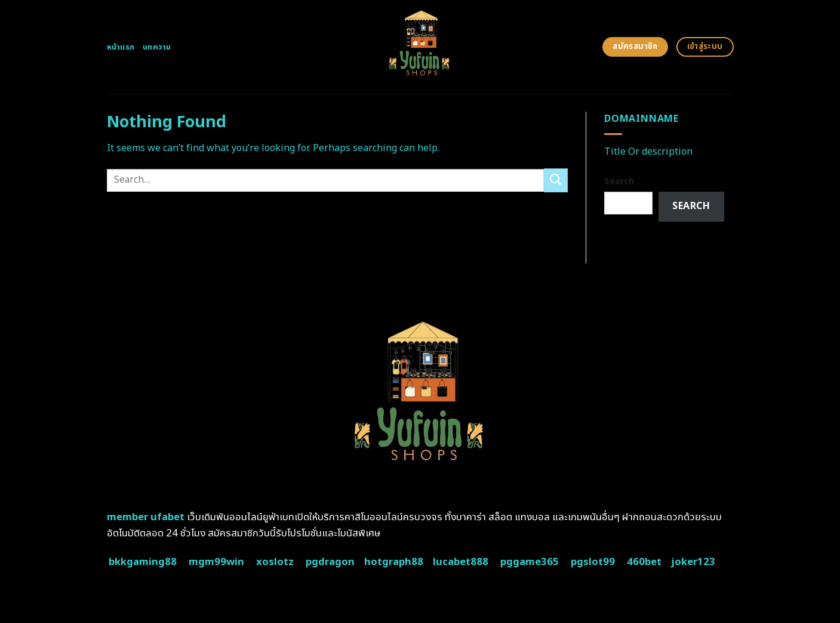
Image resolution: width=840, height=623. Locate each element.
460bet (644, 562)
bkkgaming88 (143, 562)
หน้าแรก (121, 47)
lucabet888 (461, 562)
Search (619, 181)
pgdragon (330, 562)
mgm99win (216, 562)
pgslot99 (593, 562)
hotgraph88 (394, 562)
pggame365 (530, 562)
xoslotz (275, 562)
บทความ (157, 47)
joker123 (693, 562)
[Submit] (556, 180)
